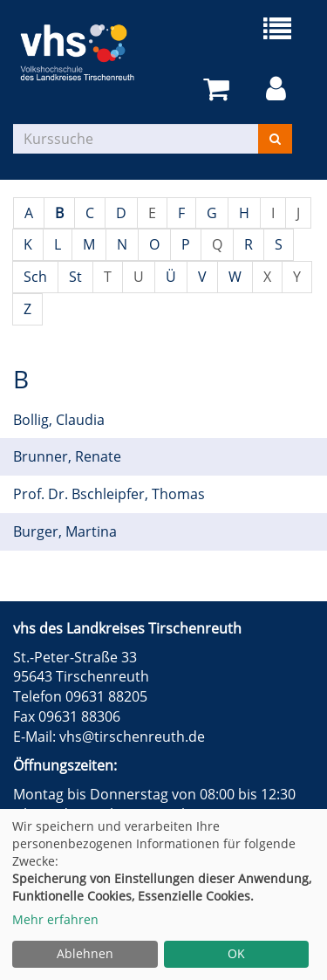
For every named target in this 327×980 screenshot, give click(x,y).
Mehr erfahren (55, 919)
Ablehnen (85, 953)
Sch (35, 277)
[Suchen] (275, 139)
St (75, 277)
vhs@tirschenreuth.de (132, 737)
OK (236, 953)
